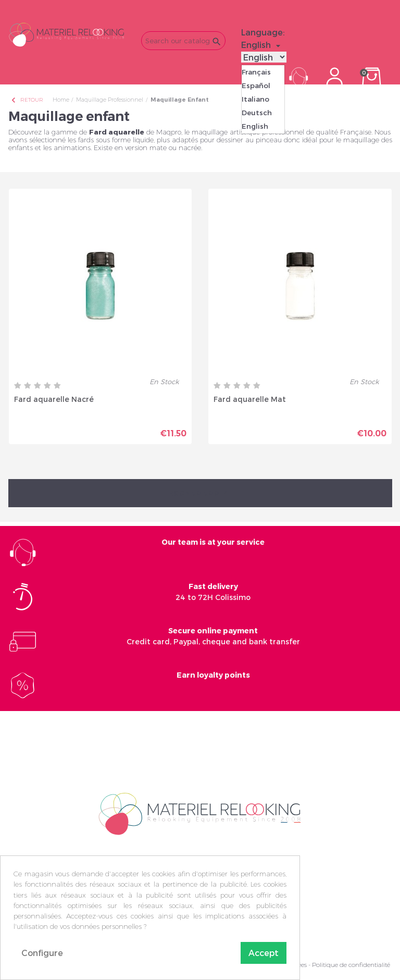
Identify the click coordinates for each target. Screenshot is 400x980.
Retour (27, 100)
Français (256, 72)
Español (256, 85)
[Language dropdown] (262, 45)
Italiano (255, 99)
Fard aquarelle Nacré (54, 399)
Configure (42, 953)
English (255, 126)
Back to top (200, 493)
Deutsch (257, 113)
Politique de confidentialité (351, 965)
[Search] (183, 41)
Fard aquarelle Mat (250, 399)
